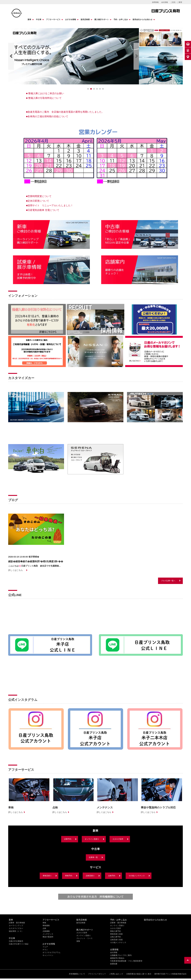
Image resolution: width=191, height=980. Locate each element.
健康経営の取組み (117, 958)
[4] (100, 89)
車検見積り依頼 (116, 934)
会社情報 (165, 2)
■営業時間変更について (39, 196)
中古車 (39, 19)
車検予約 (69, 876)
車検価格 (46, 926)
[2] (94, 89)
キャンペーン (48, 955)
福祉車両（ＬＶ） (16, 931)
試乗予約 (68, 839)
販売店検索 (85, 19)
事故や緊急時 (48, 937)
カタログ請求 (118, 839)
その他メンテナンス (137, 876)
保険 (78, 941)
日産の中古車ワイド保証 (19, 944)
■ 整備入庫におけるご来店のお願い (45, 93)
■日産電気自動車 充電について (43, 210)
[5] (103, 89)
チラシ (45, 950)
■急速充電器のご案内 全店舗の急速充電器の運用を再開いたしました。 (65, 112)
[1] (91, 89)
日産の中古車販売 (16, 941)
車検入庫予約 (115, 931)
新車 (29, 19)
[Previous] (11, 56)
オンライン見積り (92, 839)
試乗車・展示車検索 (17, 923)
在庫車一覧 (93, 857)
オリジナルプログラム (51, 952)
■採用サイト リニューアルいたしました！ (50, 205)
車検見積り (47, 876)
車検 (44, 923)
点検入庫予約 (115, 937)
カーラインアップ (16, 926)
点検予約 (112, 876)
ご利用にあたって (116, 974)
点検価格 (46, 931)
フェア (45, 947)
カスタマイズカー (16, 928)
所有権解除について (77, 974)
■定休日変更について (38, 201)
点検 (44, 928)
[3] (97, 89)
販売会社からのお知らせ (143, 19)
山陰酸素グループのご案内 (121, 955)
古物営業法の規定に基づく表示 (139, 974)
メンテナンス (48, 934)
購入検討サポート (102, 19)
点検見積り (90, 876)
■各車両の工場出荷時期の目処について (47, 116)
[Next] (136, 56)
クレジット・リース (84, 938)
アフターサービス (53, 19)
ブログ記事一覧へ (168, 581)
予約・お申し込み (121, 19)
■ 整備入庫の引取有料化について (44, 98)
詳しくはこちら (16, 570)
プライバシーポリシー (97, 974)
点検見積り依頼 (116, 940)
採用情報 (155, 2)
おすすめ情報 (71, 19)
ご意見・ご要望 (176, 2)
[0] (88, 89)
